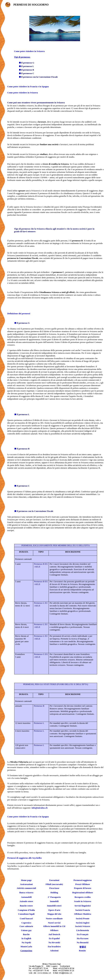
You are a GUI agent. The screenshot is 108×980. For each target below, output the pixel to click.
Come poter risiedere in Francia (22, 86)
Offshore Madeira (83, 914)
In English (26, 938)
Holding (54, 892)
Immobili (54, 901)
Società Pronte (83, 918)
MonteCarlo (26, 947)
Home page (26, 880)
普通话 (83, 947)
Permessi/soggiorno (83, 880)
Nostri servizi (54, 923)
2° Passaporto (54, 897)
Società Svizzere (83, 926)
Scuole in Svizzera (83, 901)
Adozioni (54, 951)
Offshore (54, 930)
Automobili (26, 897)
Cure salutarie (26, 926)
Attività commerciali (26, 888)
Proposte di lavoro (83, 888)
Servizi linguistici (83, 906)
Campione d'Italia (26, 910)
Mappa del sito (54, 914)
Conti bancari (26, 918)
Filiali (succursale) (54, 884)
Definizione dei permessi (19, 313)
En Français (83, 934)
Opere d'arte (54, 910)
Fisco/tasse (54, 888)
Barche (26, 934)
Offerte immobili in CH (54, 926)
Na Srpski (26, 942)
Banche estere (26, 906)
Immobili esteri (54, 906)
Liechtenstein (83, 930)
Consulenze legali (26, 914)
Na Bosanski (83, 942)
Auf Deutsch (54, 934)
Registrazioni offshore (83, 892)
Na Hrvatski (54, 942)
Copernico (26, 923)
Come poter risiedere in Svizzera (29, 51)
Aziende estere (26, 901)
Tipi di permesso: (22, 57)
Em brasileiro (54, 947)
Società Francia (83, 910)
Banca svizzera (26, 892)
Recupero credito (83, 897)
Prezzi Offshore (83, 884)
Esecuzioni (54, 880)
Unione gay (26, 930)
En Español (54, 938)
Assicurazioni (26, 884)
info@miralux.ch (40, 808)
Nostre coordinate (54, 918)
